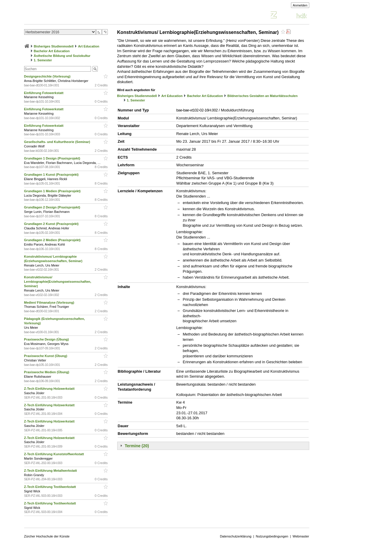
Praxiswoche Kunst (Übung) (46, 356)
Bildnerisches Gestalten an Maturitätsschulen (262, 96)
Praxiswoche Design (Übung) (47, 339)
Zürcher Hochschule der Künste (47, 536)
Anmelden (300, 5)
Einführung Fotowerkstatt (44, 93)
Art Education (89, 46)
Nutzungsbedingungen (272, 536)
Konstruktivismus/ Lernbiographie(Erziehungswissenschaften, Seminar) (58, 282)
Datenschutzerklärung (236, 536)
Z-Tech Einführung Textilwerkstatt (51, 487)
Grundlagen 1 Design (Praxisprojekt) (53, 158)
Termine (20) (137, 446)
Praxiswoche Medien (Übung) (47, 372)
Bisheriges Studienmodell (54, 46)
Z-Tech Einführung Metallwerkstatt (51, 471)
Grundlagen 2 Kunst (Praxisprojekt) (52, 224)
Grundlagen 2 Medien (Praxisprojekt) (53, 240)
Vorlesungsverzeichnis (67, 16)
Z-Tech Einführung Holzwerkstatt (50, 389)
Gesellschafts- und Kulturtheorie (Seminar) (58, 142)
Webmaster (301, 536)
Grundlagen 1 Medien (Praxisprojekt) (53, 191)
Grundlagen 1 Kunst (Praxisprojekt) (52, 175)
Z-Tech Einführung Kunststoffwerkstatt (54, 454)
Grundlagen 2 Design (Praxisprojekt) (53, 207)
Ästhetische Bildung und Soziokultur (62, 56)
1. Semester (43, 60)
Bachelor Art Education (52, 51)
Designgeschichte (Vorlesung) (48, 76)
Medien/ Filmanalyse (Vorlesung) (50, 302)
